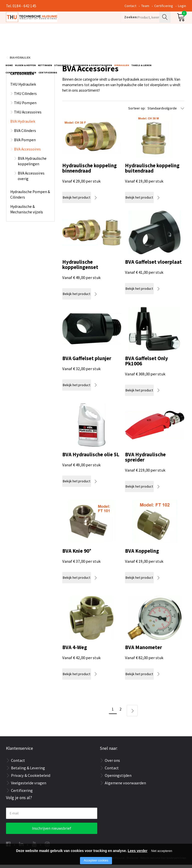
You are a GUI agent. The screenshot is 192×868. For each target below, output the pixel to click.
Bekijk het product (81, 201)
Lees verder (138, 851)
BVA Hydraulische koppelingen (32, 164)
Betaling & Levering (28, 771)
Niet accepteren (162, 851)
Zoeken (165, 24)
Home (9, 42)
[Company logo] (60, 24)
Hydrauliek (122, 42)
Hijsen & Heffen (25, 42)
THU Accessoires (28, 115)
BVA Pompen (25, 143)
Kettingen (45, 42)
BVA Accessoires (27, 152)
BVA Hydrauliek (20, 61)
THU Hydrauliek (23, 88)
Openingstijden (118, 779)
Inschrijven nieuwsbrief (52, 832)
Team (145, 6)
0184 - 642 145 (24, 6)
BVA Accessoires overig (31, 179)
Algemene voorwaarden (125, 786)
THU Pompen (25, 106)
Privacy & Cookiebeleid (31, 779)
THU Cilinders (25, 97)
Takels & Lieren (141, 42)
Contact (130, 6)
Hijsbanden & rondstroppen (92, 42)
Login (182, 6)
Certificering (164, 6)
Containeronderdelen (21, 49)
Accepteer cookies (96, 860)
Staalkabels (62, 42)
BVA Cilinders (25, 134)
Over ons (112, 764)
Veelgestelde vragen (29, 786)
